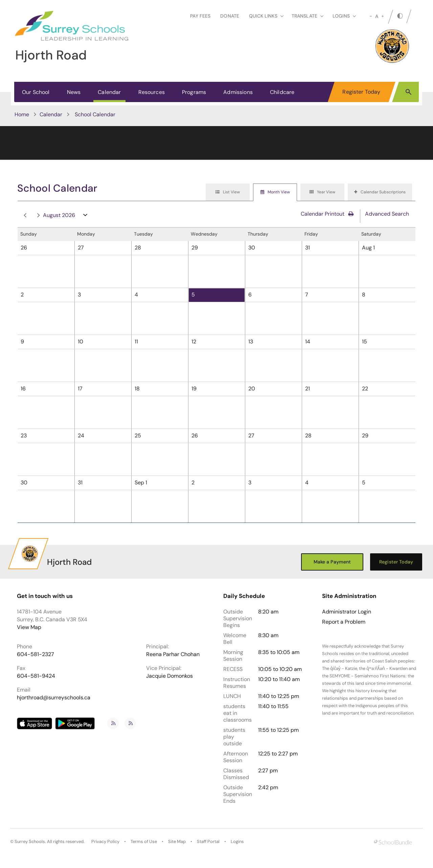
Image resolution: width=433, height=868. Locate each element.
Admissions (238, 92)
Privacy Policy (105, 841)
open (85, 216)
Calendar (109, 92)
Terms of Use (144, 841)
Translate (307, 16)
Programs (194, 92)
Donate (230, 16)
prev (25, 215)
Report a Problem (344, 622)
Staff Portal (208, 841)
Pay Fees (200, 16)
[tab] (228, 192)
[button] (408, 92)
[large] (383, 16)
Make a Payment (332, 562)
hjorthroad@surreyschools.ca (54, 697)
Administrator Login (347, 612)
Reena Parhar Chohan (173, 654)
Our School (36, 92)
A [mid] (377, 16)
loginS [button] (344, 16)
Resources (152, 92)
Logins (237, 841)
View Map (29, 627)
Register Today (361, 92)
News (74, 92)
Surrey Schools (30, 841)
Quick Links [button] (266, 16)
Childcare (282, 92)
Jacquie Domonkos (169, 676)
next (39, 215)
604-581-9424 (36, 676)
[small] (371, 16)
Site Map (177, 841)
